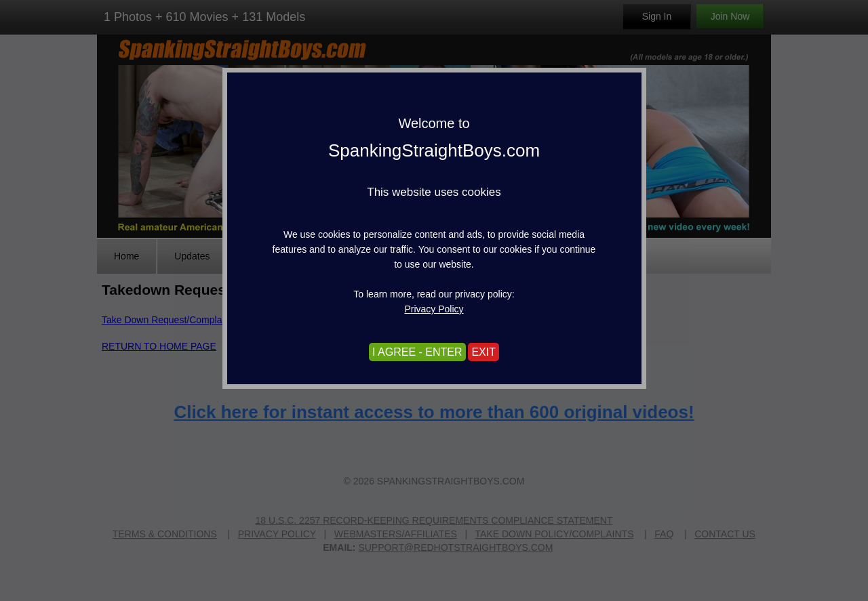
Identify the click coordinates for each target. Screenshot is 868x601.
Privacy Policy (434, 309)
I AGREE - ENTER (417, 352)
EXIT (484, 352)
